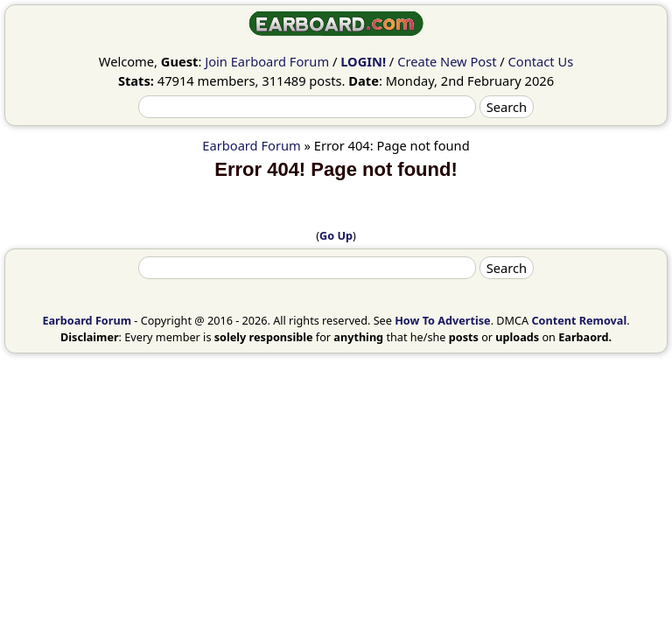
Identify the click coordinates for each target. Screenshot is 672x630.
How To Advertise (442, 320)
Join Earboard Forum (267, 61)
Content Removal (579, 320)
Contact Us (541, 61)
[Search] (307, 107)
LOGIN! (363, 61)
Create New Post (447, 61)
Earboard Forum (251, 145)
